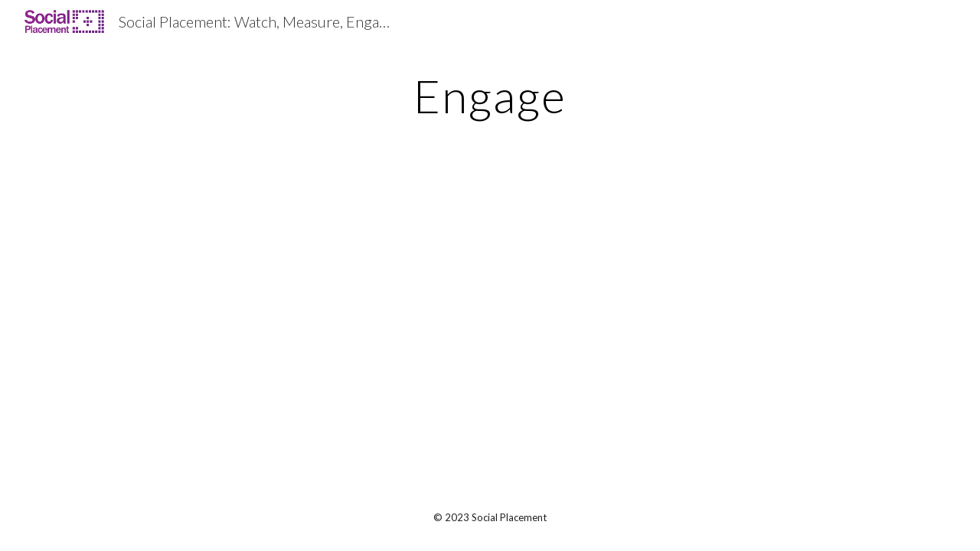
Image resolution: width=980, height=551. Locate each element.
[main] (490, 96)
